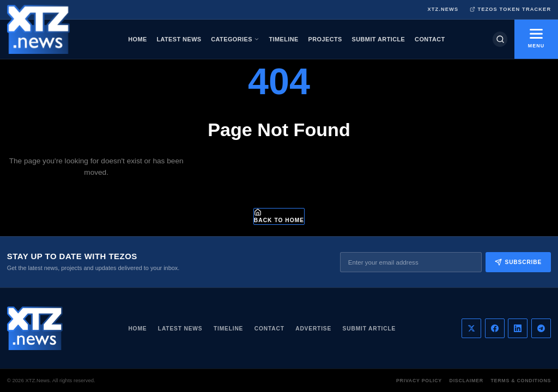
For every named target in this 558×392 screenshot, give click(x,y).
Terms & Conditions (521, 381)
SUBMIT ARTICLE (379, 39)
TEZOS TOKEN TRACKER (511, 10)
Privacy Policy (419, 381)
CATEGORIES (235, 39)
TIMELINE (283, 39)
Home (137, 329)
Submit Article (369, 329)
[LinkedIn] (518, 328)
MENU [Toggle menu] (536, 39)
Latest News (180, 329)
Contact (269, 329)
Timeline (228, 329)
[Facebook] (495, 328)
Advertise (313, 329)
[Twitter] (471, 328)
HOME (137, 39)
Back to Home (279, 216)
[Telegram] (541, 328)
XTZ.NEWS (443, 9)
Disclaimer (466, 381)
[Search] (500, 39)
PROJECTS (325, 39)
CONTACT (430, 39)
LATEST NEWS (179, 39)
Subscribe (518, 262)
